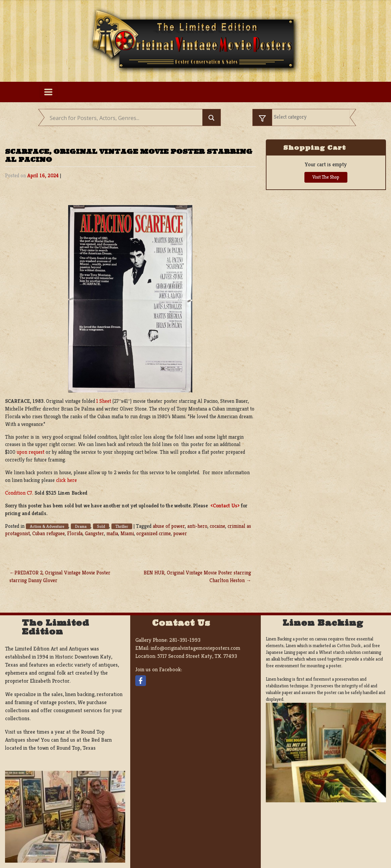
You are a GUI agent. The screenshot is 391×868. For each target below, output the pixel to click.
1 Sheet (104, 401)
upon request (31, 452)
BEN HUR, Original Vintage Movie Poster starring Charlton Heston (197, 576)
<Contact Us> (225, 506)
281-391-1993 (185, 640)
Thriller (122, 526)
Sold (101, 526)
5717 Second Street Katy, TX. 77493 (197, 656)
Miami (127, 533)
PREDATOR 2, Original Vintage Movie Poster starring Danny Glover (60, 576)
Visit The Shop (326, 177)
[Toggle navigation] (48, 92)
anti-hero (197, 526)
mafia (112, 533)
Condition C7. (19, 493)
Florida (75, 533)
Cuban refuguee (48, 533)
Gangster (94, 533)
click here (66, 480)
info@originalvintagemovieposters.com (195, 648)
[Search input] (125, 118)
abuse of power (169, 526)
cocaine (217, 526)
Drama (81, 526)
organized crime (154, 533)
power (180, 533)
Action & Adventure (47, 526)
